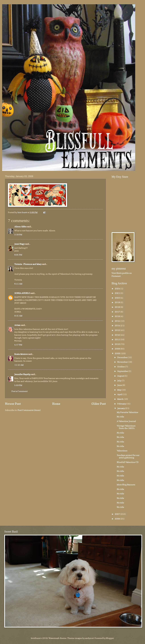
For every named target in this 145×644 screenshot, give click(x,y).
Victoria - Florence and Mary (28, 264)
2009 (118, 349)
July (119, 381)
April (120, 394)
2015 (118, 321)
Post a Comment (20, 391)
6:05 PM (18, 255)
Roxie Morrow (21, 354)
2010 (118, 344)
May (119, 390)
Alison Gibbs (20, 227)
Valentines (122, 451)
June (120, 385)
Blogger (110, 638)
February (122, 404)
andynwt (89, 638)
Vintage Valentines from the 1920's (126, 427)
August (121, 376)
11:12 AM (19, 365)
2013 (118, 330)
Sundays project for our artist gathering (128, 456)
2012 (118, 335)
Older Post (99, 404)
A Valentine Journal (126, 421)
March (121, 399)
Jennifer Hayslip (22, 374)
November (123, 362)
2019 (118, 302)
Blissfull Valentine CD (128, 462)
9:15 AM (18, 316)
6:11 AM (18, 284)
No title (120, 417)
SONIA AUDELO (22, 293)
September (123, 371)
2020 (118, 298)
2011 (118, 339)
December (123, 357)
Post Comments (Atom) (29, 410)
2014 (118, 325)
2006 (118, 519)
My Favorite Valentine (128, 412)
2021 (118, 293)
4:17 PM (18, 345)
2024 (118, 289)
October (121, 367)
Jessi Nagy (19, 244)
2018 (118, 307)
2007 (118, 514)
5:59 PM (18, 385)
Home (56, 404)
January (121, 408)
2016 (118, 316)
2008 (118, 353)
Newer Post (13, 404)
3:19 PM (18, 234)
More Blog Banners (126, 485)
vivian (17, 325)
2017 (118, 312)
